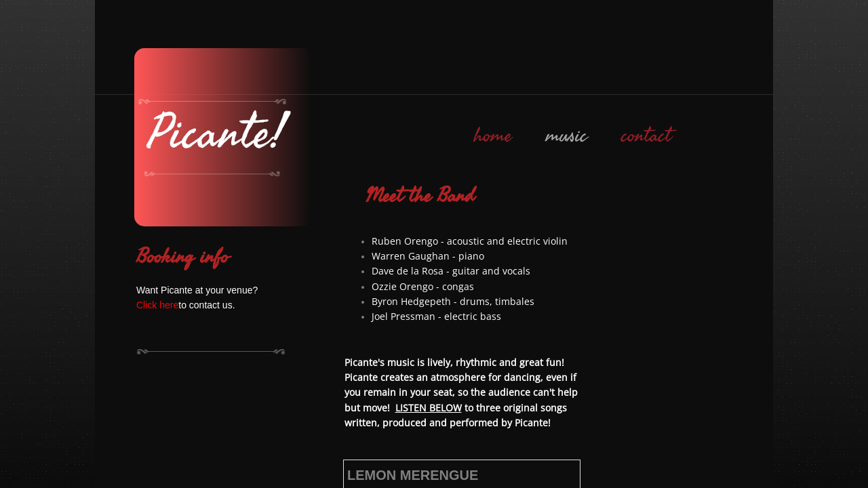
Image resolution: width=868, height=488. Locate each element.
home (493, 136)
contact (646, 136)
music (567, 136)
